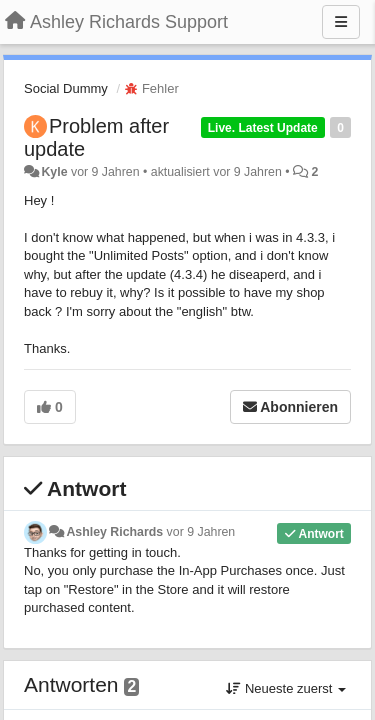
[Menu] (341, 22)
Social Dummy (66, 88)
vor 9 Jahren (201, 532)
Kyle (54, 172)
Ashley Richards (114, 532)
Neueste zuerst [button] (286, 688)
